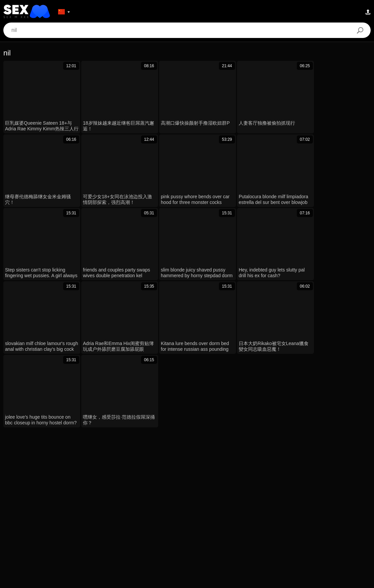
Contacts (187, 580)
